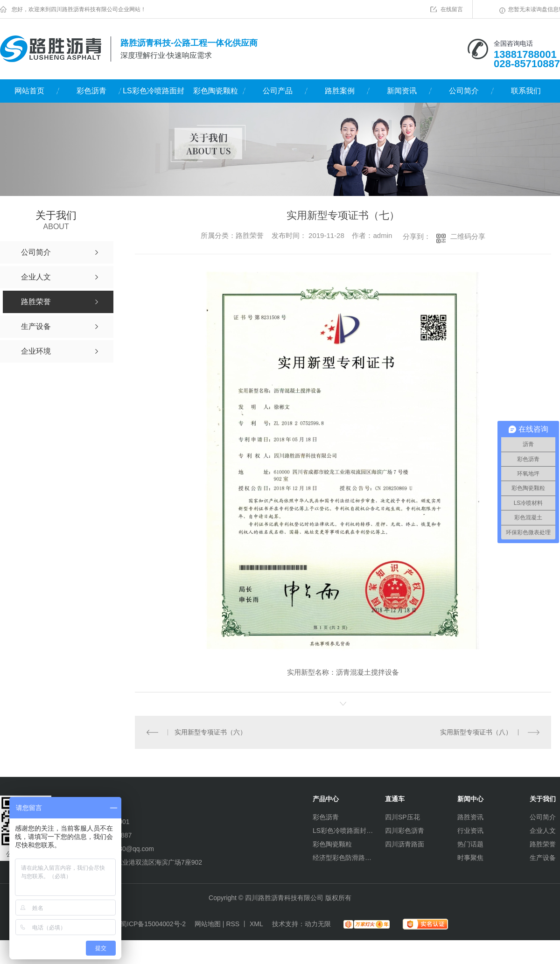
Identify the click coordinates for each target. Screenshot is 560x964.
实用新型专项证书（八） (476, 732)
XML (256, 923)
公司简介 (464, 91)
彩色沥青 (91, 91)
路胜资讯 (470, 817)
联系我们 (526, 91)
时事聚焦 (470, 857)
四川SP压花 (402, 817)
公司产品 (278, 91)
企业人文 (543, 830)
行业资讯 (470, 830)
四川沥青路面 (405, 844)
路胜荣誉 (543, 844)
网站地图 (208, 923)
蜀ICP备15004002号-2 (153, 923)
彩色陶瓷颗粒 (216, 91)
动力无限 (318, 923)
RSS (233, 923)
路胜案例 (340, 91)
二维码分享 (468, 236)
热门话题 (470, 844)
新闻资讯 (402, 91)
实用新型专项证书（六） (210, 732)
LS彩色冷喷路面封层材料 (154, 95)
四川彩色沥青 (405, 830)
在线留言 (452, 9)
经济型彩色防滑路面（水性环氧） (343, 857)
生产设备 (543, 857)
